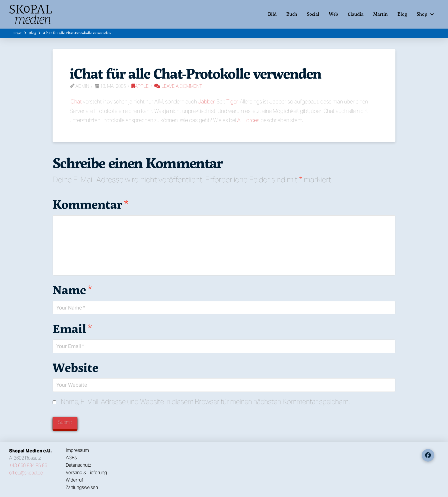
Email (72, 328)
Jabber (206, 101)
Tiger (232, 101)
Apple (140, 86)
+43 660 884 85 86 (28, 465)
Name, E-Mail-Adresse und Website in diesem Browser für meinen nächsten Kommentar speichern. (205, 402)
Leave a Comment (178, 86)
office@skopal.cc (26, 473)
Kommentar (91, 204)
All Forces (248, 120)
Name (72, 290)
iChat (76, 101)
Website (75, 367)
